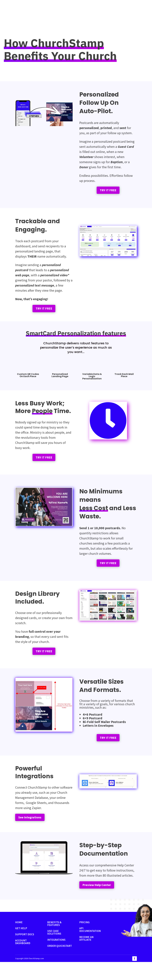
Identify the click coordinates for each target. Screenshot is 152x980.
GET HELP (21, 946)
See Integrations (34, 832)
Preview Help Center (101, 902)
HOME (19, 940)
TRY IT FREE (108, 194)
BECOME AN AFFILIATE (86, 956)
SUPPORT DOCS (25, 952)
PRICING (84, 940)
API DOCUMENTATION (90, 948)
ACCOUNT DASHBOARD (23, 960)
